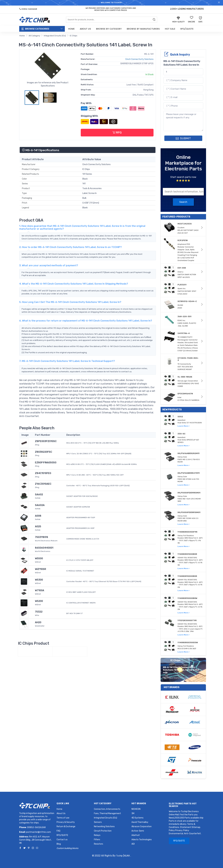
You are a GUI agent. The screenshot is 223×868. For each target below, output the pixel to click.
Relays (97, 835)
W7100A (40, 590)
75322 (39, 612)
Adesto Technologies (142, 840)
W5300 (39, 580)
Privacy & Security (66, 822)
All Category (34, 36)
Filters (97, 840)
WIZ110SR (41, 569)
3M (133, 813)
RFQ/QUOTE (187, 29)
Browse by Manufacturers (143, 29)
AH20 (38, 622)
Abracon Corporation (142, 826)
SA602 (39, 494)
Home (72, 29)
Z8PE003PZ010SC (46, 441)
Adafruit (136, 835)
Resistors (99, 844)
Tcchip (119, 856)
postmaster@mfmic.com (38, 832)
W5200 (39, 601)
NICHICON (136, 809)
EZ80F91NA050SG (46, 463)
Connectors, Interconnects (107, 809)
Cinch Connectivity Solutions (139, 59)
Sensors (98, 822)
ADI (133, 844)
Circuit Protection (103, 831)
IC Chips (74, 36)
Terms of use (63, 818)
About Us (85, 29)
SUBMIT (183, 138)
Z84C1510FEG (43, 473)
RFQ (117, 132)
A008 (38, 516)
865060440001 (44, 548)
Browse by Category (109, 29)
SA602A (40, 505)
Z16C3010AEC (43, 484)
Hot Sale (170, 29)
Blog (59, 844)
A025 (38, 526)
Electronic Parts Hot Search (183, 805)
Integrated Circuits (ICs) (55, 36)
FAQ (58, 831)
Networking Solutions (104, 826)
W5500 (39, 558)
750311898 (41, 537)
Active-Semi (138, 831)
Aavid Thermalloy (140, 822)
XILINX (127, 856)
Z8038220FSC (44, 452)
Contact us (62, 840)
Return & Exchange (66, 826)
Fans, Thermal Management (107, 813)
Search (183, 202)
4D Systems (137, 818)
